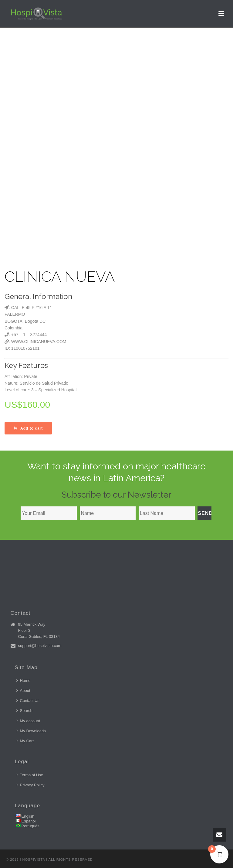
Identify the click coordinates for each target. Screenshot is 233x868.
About (23, 691)
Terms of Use (30, 775)
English (28, 816)
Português (30, 826)
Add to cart (28, 428)
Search (24, 711)
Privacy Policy (30, 785)
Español (29, 821)
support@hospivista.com (40, 646)
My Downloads (31, 731)
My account (28, 721)
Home (24, 681)
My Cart (25, 741)
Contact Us (28, 701)
